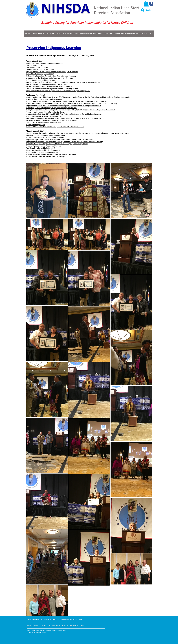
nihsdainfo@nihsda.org (51, 619)
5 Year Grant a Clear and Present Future (41, 80)
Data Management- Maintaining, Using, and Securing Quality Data (51, 108)
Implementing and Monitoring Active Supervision (45, 63)
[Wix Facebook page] (151, 4)
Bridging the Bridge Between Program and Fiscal (45, 116)
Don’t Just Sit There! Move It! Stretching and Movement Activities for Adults (55, 127)
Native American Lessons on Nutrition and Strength (46, 157)
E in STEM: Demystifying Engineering (40, 74)
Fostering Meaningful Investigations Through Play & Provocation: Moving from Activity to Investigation (65, 118)
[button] (146, 4)
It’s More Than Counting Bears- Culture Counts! (44, 99)
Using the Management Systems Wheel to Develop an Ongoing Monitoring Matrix (57, 144)
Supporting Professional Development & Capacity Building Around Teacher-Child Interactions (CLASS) (65, 142)
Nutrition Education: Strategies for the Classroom (45, 137)
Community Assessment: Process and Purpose (44, 146)
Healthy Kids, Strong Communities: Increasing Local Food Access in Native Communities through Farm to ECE (68, 101)
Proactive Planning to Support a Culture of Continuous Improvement (52, 121)
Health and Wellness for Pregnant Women (42, 152)
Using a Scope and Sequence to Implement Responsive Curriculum (51, 154)
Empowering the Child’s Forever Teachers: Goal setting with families (52, 72)
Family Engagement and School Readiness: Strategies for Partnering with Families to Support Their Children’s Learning (72, 104)
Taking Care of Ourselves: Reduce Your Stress (44, 123)
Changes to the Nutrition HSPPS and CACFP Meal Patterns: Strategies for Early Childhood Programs (64, 114)
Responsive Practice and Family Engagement (43, 150)
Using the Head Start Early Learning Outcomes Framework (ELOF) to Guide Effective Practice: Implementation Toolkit (71, 110)
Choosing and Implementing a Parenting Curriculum (46, 112)
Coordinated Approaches (36, 125)
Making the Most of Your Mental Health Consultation (47, 84)
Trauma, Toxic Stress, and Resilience (40, 70)
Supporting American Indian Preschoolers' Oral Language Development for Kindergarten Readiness (64, 106)
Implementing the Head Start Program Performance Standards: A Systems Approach (58, 91)
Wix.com (43, 632)
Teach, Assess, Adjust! (35, 65)
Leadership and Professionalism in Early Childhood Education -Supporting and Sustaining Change (63, 82)
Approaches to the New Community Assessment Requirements (50, 78)
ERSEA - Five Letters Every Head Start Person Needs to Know (49, 87)
